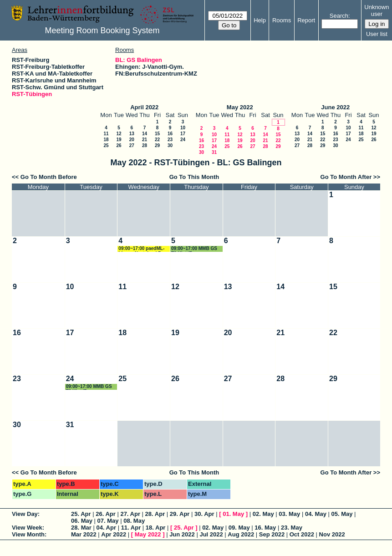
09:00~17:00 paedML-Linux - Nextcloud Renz (144, 249)
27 (132, 145)
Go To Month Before (49, 177)
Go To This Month (194, 177)
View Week (27, 528)
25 (106, 145)
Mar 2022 (84, 534)
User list (377, 34)
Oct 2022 (302, 534)
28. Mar (81, 528)
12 (119, 134)
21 (145, 140)
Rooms (282, 20)
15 (157, 134)
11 (106, 134)
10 (183, 128)
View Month (28, 534)
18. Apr (156, 528)
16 (170, 134)
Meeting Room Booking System (102, 31)
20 (132, 140)
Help (260, 20)
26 (119, 145)
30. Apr (204, 514)
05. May (342, 514)
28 (145, 145)
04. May (316, 514)
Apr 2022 (114, 534)
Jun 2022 (182, 534)
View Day (25, 514)
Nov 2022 (332, 534)
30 (170, 145)
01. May (233, 514)
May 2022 (240, 107)
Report (306, 20)
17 (183, 134)
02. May (263, 514)
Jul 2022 (211, 534)
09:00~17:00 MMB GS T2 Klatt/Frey (194, 249)
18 (106, 140)
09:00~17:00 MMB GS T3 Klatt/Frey (89, 387)
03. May (289, 514)
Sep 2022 (272, 534)
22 (157, 140)
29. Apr (180, 514)
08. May (134, 521)
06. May (82, 521)
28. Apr (155, 514)
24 (183, 140)
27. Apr (130, 514)
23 (170, 140)
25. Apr (81, 514)
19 (119, 140)
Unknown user (377, 10)
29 (157, 145)
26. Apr (106, 514)
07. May (108, 521)
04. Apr (106, 528)
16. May (265, 528)
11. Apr (131, 528)
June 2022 (335, 107)
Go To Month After (346, 177)
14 (145, 134)
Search (339, 16)
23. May (292, 528)
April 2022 (144, 107)
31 (214, 152)
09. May (239, 528)
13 (132, 134)
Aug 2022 (241, 534)
